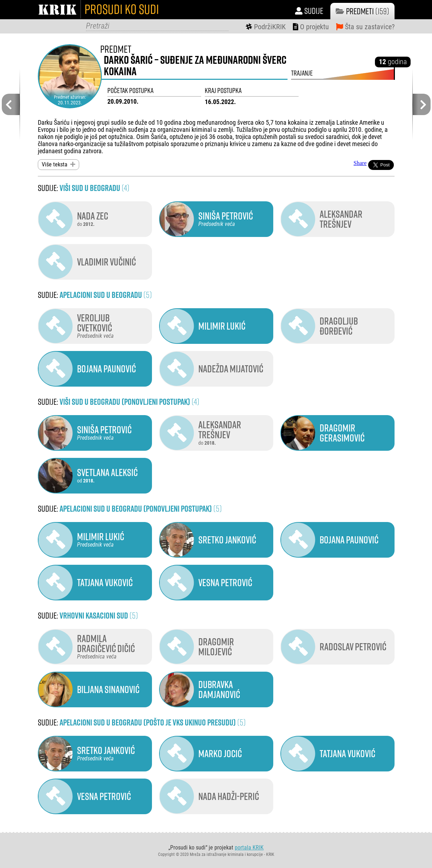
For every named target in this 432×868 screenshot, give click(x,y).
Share (360, 163)
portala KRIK (249, 847)
